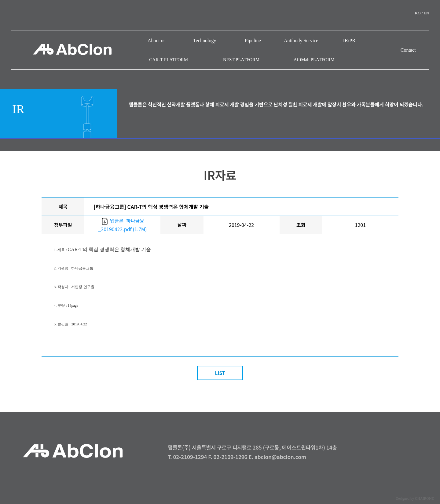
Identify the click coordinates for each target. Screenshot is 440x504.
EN (426, 13)
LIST (220, 373)
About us (156, 41)
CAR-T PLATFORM (169, 60)
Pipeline (253, 41)
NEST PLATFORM (241, 60)
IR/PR (349, 41)
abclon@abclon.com (280, 457)
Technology (205, 41)
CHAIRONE (424, 498)
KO (418, 13)
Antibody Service (301, 41)
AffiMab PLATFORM (314, 60)
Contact (408, 50)
